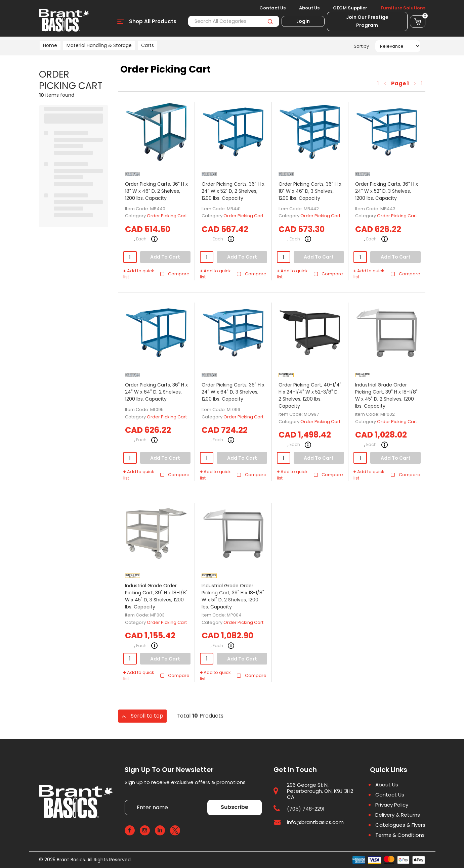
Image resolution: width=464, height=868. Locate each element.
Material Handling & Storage (99, 45)
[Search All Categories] (234, 21)
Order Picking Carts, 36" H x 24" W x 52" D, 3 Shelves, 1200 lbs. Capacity (387, 191)
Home (50, 45)
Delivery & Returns (398, 815)
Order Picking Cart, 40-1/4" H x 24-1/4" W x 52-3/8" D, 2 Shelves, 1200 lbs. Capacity (310, 395)
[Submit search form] (270, 21)
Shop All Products (153, 21)
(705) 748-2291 (306, 809)
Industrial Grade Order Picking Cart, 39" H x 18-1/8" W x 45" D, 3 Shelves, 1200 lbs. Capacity (156, 596)
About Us (309, 8)
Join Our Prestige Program (367, 21)
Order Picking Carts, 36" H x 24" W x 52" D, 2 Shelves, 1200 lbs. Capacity (233, 191)
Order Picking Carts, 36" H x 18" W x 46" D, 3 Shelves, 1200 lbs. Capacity (310, 191)
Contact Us (272, 8)
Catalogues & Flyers (400, 825)
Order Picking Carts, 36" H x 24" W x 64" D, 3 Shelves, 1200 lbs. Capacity (233, 392)
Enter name (126, 800)
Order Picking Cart (167, 216)
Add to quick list (139, 274)
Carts (147, 45)
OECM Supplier (350, 8)
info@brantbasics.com (315, 822)
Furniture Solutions (403, 8)
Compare (175, 274)
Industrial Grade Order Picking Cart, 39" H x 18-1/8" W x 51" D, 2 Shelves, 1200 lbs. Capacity (233, 596)
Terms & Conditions (400, 835)
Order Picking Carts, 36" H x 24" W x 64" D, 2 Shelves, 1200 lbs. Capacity (156, 392)
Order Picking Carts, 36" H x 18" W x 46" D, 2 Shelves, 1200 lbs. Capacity (156, 191)
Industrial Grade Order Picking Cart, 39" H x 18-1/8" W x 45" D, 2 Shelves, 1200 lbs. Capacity (386, 395)
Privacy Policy (392, 805)
